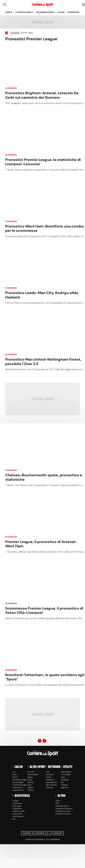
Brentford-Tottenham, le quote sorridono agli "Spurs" (45, 677)
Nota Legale (17, 806)
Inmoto (49, 777)
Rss (62, 782)
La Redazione (17, 803)
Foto (57, 803)
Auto (48, 772)
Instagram (40, 833)
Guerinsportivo (52, 782)
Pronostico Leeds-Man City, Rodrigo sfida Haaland (42, 295)
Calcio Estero (17, 788)
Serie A (9, 12)
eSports (30, 788)
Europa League (18, 782)
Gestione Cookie (19, 811)
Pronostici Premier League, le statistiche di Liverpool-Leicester (43, 162)
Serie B (15, 777)
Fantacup (50, 788)
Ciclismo (31, 790)
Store (63, 777)
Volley (30, 785)
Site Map (64, 785)
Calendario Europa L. (63, 811)
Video (58, 801)
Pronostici (15, 33)
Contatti (16, 801)
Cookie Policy (17, 809)
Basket (30, 777)
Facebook (27, 833)
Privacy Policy (18, 814)
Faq (14, 819)
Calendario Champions (64, 809)
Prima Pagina (66, 775)
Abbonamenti (66, 772)
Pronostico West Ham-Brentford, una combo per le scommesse (44, 228)
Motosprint (50, 780)
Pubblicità (65, 780)
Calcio (61, 12)
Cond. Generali (18, 816)
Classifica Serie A (24, 12)
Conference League (20, 785)
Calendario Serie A (45, 12)
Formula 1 (31, 772)
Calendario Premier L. (63, 814)
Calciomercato (18, 790)
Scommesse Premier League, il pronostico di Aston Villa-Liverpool (44, 611)
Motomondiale (33, 775)
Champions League (20, 780)
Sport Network (51, 785)
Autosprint (50, 775)
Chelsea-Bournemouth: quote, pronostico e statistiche (44, 477)
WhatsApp (58, 833)
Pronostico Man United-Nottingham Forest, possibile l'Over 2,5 (43, 362)
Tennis (30, 780)
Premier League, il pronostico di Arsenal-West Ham (41, 544)
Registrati (65, 788)
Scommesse (74, 12)
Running (30, 782)
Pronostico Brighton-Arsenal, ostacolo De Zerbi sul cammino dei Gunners (42, 95)
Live (14, 772)
